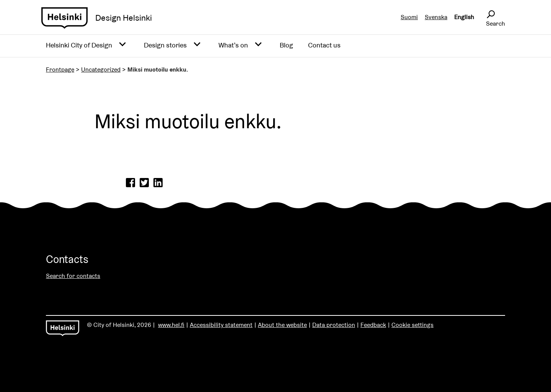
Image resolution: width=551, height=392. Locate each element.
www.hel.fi (171, 325)
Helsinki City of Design (79, 45)
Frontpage (60, 69)
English (464, 17)
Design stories (165, 45)
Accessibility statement (221, 325)
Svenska (436, 17)
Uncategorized (101, 69)
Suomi (409, 17)
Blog (286, 45)
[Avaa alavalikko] (122, 45)
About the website (282, 325)
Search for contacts (73, 276)
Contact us (324, 45)
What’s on (233, 45)
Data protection (334, 325)
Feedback (373, 325)
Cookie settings (412, 325)
